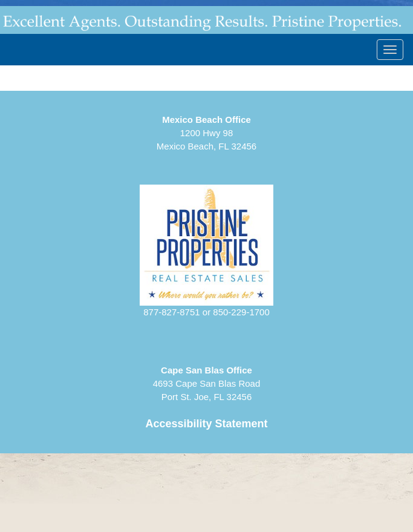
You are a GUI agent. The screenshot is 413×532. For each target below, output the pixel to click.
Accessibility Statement (206, 424)
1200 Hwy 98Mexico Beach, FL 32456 (207, 133)
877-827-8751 (171, 312)
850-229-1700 (241, 312)
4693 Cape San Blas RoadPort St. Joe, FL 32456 (207, 383)
